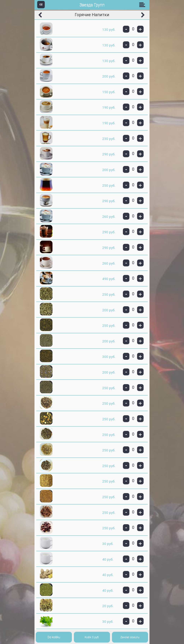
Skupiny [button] (143, 5)
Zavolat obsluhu (130, 637)
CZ (41, 4)
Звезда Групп (92, 5)
